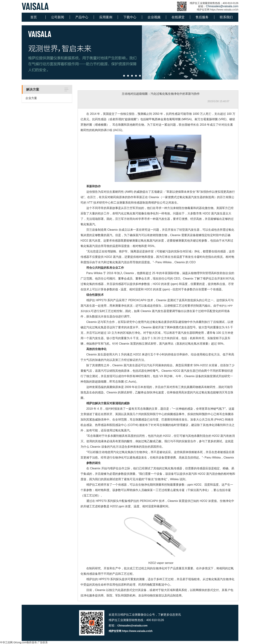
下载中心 (130, 17)
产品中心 (82, 17)
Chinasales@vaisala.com (132, 626)
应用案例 (106, 17)
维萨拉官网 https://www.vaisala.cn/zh (218, 10)
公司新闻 (58, 17)
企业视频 (154, 17)
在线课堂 (178, 17)
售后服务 (202, 17)
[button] (120, 76)
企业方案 (31, 98)
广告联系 (43, 642)
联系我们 (226, 17)
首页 (34, 17)
